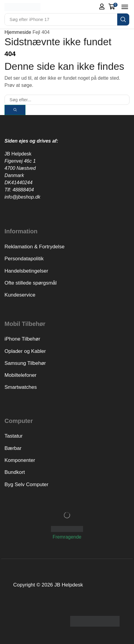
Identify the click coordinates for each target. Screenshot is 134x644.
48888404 (23, 190)
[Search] (123, 19)
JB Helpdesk (18, 154)
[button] (102, 7)
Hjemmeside (18, 32)
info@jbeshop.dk (22, 197)
